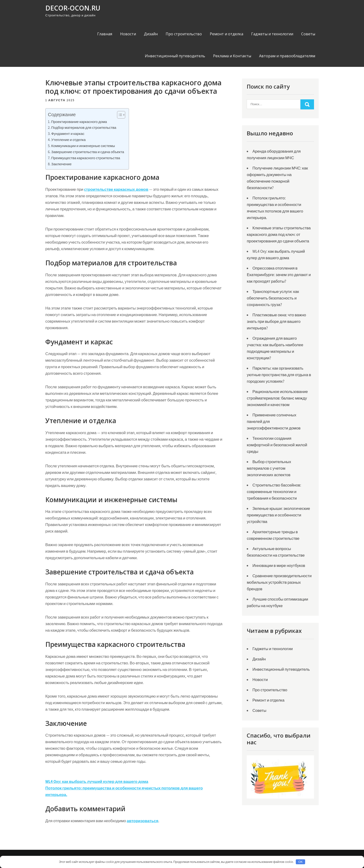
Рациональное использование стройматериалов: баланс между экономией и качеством (277, 398)
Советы (308, 34)
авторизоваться (143, 821)
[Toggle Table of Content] (119, 115)
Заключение (61, 164)
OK (301, 862)
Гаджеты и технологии (272, 34)
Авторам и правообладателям (287, 56)
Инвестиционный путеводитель (175, 56)
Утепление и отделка (68, 140)
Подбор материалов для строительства (84, 127)
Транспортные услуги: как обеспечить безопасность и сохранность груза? (273, 298)
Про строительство (184, 34)
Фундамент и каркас (68, 133)
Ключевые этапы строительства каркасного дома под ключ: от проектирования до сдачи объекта (279, 234)
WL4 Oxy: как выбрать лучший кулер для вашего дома (97, 782)
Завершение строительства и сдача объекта (88, 152)
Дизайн (151, 34)
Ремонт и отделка (227, 34)
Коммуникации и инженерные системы (83, 146)
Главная (105, 34)
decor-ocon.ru (73, 8)
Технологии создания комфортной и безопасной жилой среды (277, 445)
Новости (128, 34)
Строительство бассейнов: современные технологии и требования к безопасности (274, 492)
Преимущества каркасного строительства (86, 158)
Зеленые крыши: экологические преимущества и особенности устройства (278, 515)
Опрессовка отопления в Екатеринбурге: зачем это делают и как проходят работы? (279, 275)
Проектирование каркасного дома (79, 122)
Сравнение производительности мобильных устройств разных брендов (279, 582)
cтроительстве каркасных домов (116, 189)
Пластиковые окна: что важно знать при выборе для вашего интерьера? (276, 321)
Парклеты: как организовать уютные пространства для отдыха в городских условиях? (279, 375)
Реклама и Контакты (232, 56)
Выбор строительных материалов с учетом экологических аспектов (269, 468)
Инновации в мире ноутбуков (279, 565)
